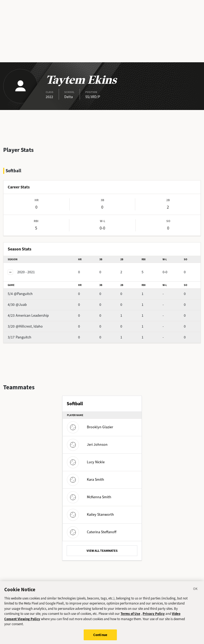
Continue (100, 638)
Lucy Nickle (86, 462)
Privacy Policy (154, 617)
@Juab (17, 305)
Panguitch (20, 337)
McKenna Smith (89, 497)
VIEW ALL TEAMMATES (102, 551)
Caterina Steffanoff (92, 532)
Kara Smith (86, 480)
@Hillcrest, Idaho (25, 326)
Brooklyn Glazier (90, 427)
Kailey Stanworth (90, 515)
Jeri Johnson (87, 445)
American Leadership (28, 316)
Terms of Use (130, 617)
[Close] (195, 593)
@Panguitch (20, 294)
